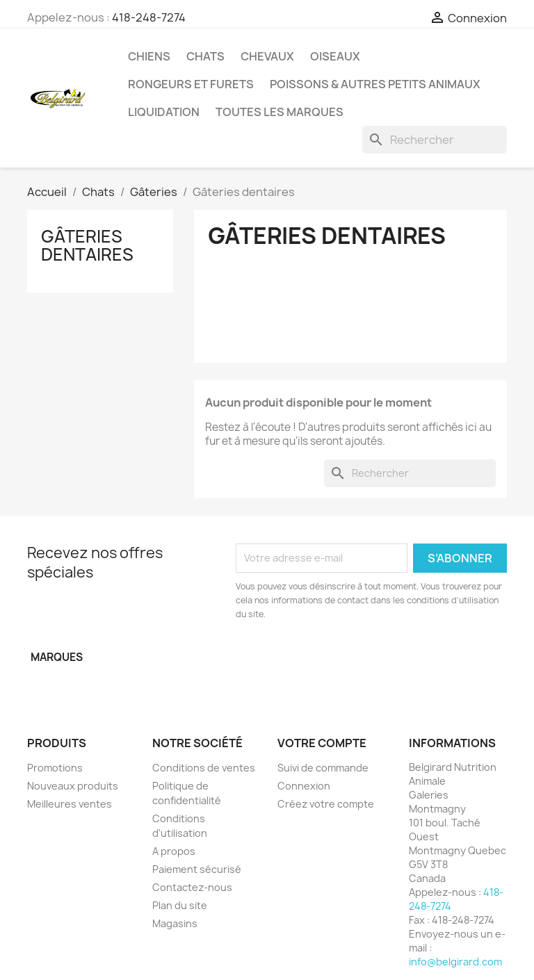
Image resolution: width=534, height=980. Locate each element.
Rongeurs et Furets (191, 84)
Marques (57, 657)
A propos (174, 851)
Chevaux (267, 56)
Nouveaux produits (73, 786)
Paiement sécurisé (197, 869)
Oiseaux (335, 56)
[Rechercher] (435, 140)
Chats (205, 56)
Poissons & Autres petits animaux (375, 84)
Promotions (55, 768)
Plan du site (180, 905)
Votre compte (322, 743)
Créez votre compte (326, 804)
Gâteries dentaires (87, 245)
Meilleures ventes (70, 804)
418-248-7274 (149, 17)
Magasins (175, 923)
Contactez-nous (192, 887)
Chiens (149, 56)
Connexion (304, 786)
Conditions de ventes (204, 768)
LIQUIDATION (164, 112)
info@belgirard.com (455, 962)
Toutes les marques (280, 112)
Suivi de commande (323, 768)
